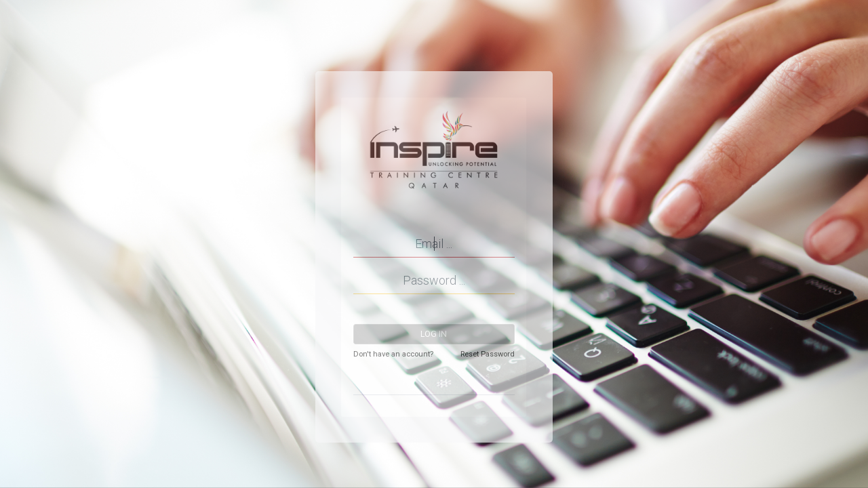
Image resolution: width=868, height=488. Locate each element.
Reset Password (488, 354)
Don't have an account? (393, 354)
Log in (434, 334)
